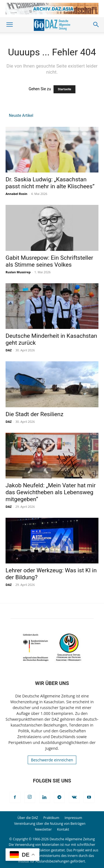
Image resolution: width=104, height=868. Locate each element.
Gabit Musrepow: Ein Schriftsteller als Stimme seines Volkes (49, 261)
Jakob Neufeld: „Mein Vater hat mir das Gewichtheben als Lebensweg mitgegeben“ (51, 492)
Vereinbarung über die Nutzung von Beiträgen (50, 824)
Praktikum (51, 818)
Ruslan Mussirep (18, 272)
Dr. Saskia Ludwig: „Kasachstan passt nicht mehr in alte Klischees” (50, 183)
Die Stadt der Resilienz (35, 414)
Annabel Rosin (17, 194)
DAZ (9, 350)
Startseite (64, 89)
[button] (9, 25)
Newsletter (43, 829)
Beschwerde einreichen (52, 760)
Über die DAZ (28, 818)
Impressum (73, 818)
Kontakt (63, 829)
